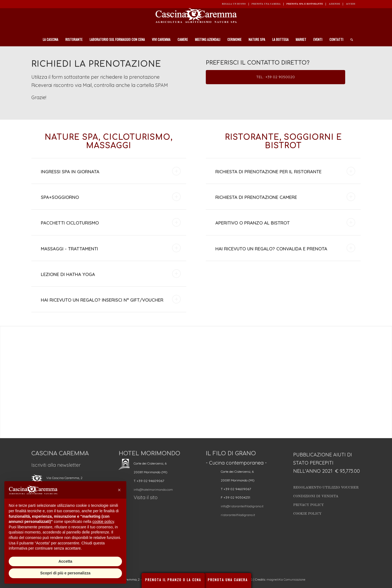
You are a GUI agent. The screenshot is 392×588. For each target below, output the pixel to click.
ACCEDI (350, 4)
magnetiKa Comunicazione (286, 580)
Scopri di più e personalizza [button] (65, 573)
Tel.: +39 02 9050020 (275, 77)
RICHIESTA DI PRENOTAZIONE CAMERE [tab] (285, 197)
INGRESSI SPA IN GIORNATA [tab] (111, 171)
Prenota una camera (266, 4)
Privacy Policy (309, 505)
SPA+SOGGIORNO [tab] (111, 197)
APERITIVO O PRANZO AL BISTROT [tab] (285, 222)
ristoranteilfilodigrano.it (238, 515)
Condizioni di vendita (316, 496)
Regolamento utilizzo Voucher (326, 488)
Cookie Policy (307, 514)
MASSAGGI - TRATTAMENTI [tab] (111, 248)
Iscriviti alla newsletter (56, 465)
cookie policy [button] (103, 522)
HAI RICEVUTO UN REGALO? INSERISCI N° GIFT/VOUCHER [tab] (111, 299)
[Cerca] (350, 40)
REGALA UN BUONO (234, 4)
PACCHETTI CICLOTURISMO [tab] (111, 222)
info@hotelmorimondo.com (153, 490)
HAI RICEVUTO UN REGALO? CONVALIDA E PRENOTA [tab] (285, 248)
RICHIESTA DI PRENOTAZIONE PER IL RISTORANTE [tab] (285, 171)
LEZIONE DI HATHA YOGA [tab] (111, 274)
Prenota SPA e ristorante (305, 4)
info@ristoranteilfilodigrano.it (242, 506)
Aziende (334, 4)
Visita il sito (146, 497)
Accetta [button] (65, 561)
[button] (119, 490)
